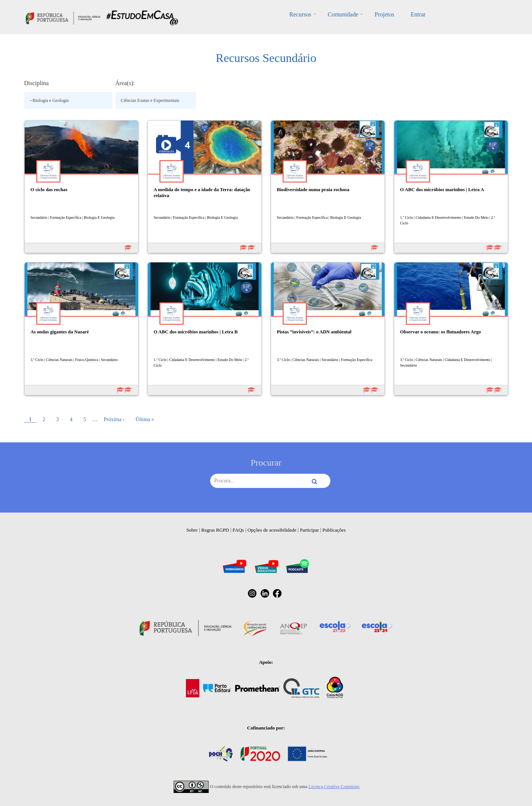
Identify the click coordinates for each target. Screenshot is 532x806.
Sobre (192, 530)
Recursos (300, 14)
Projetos (384, 14)
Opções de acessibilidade (272, 530)
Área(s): (125, 83)
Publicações (334, 530)
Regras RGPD (215, 530)
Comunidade (343, 14)
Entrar (418, 14)
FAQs (238, 530)
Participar (309, 530)
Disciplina (37, 83)
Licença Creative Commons (334, 787)
